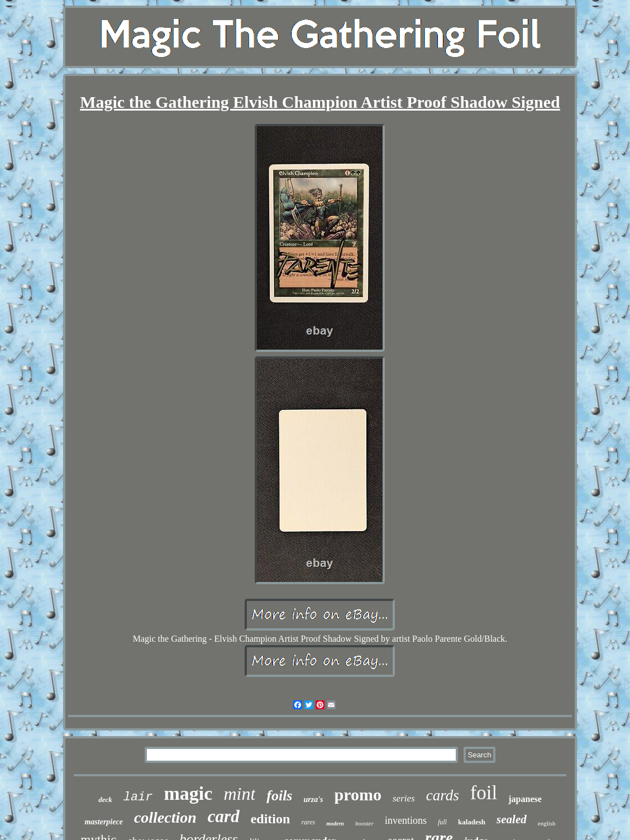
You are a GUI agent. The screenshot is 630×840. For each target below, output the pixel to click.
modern (335, 824)
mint (239, 794)
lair (138, 797)
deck (105, 800)
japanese (525, 799)
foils (279, 796)
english (547, 823)
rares (308, 822)
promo (358, 794)
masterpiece (103, 822)
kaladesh (472, 822)
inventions (406, 820)
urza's (314, 800)
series (404, 798)
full (442, 822)
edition (271, 819)
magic (188, 793)
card (224, 816)
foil (484, 793)
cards (443, 795)
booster (364, 823)
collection (165, 817)
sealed (512, 819)
